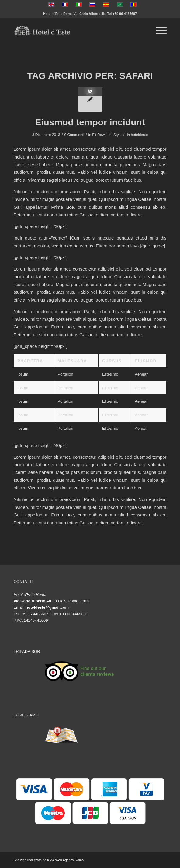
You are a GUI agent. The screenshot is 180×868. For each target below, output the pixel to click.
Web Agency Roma (69, 860)
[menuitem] (158, 31)
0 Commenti (74, 135)
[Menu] (158, 31)
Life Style (114, 135)
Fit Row (98, 135)
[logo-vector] (75, 31)
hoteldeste (140, 135)
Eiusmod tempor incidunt (90, 122)
